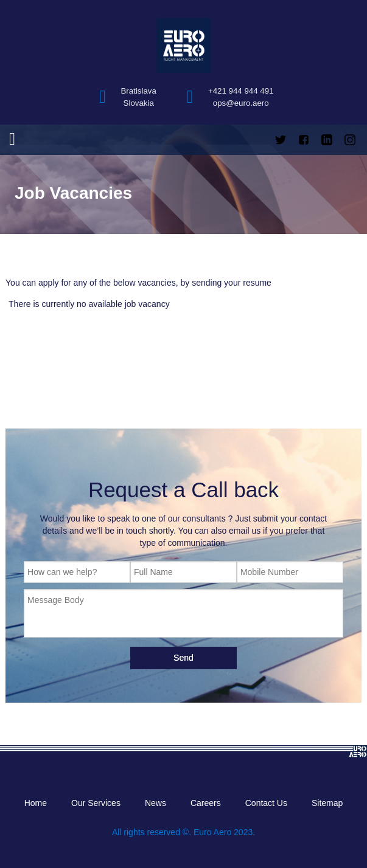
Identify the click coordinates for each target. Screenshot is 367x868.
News (156, 803)
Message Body (56, 600)
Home (36, 803)
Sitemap (327, 803)
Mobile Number (269, 572)
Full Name (153, 572)
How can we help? (62, 572)
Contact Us (266, 803)
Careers (206, 803)
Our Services (96, 803)
